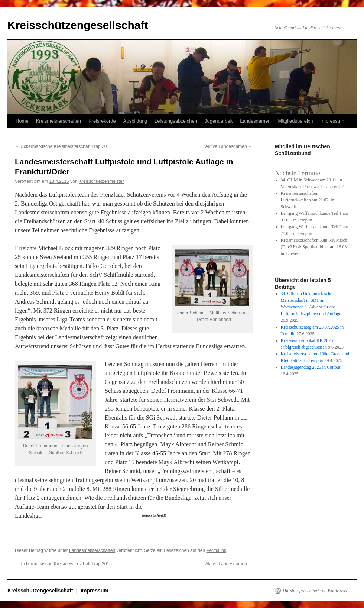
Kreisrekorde (102, 121)
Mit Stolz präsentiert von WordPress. (315, 591)
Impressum (332, 121)
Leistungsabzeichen (176, 121)
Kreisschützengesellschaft (78, 25)
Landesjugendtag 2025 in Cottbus (311, 367)
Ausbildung (135, 121)
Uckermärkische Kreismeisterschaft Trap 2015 (63, 146)
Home (22, 121)
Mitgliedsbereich (296, 121)
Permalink (216, 550)
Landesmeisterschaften (92, 550)
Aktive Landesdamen (229, 146)
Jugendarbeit (219, 121)
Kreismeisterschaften (58, 121)
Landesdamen (255, 121)
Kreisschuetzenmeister (101, 181)
